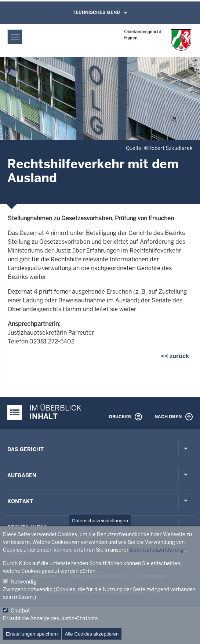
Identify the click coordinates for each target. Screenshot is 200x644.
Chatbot (20, 611)
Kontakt (20, 501)
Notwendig (23, 582)
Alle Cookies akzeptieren (92, 634)
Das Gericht (26, 449)
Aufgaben (22, 475)
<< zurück (175, 356)
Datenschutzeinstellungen (100, 521)
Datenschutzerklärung (157, 550)
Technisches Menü (96, 12)
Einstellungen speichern (32, 634)
